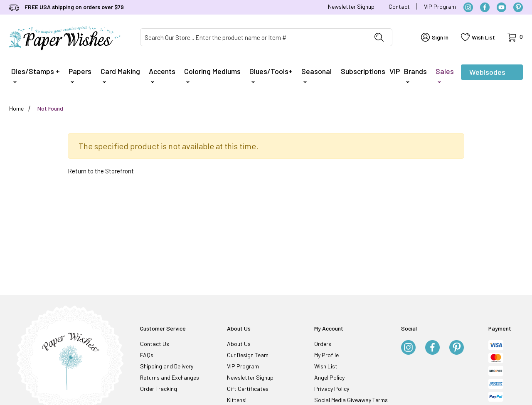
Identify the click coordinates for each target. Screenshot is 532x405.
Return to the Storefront (101, 171)
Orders (323, 344)
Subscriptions (363, 71)
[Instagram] (468, 7)
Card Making (120, 75)
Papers (80, 75)
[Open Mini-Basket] (515, 37)
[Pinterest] (518, 7)
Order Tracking (159, 389)
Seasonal (316, 75)
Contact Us (155, 344)
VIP (395, 71)
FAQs (147, 355)
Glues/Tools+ (271, 75)
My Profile (326, 355)
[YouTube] (501, 7)
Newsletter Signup (351, 6)
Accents (162, 75)
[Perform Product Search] (379, 37)
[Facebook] (485, 7)
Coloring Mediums (212, 75)
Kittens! (237, 400)
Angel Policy (329, 377)
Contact (399, 6)
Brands (415, 75)
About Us (239, 344)
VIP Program (440, 6)
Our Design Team (248, 355)
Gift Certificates (248, 389)
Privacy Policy (332, 389)
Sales (445, 75)
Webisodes (487, 74)
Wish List (326, 366)
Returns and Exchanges (170, 377)
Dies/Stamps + (36, 75)
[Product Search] (253, 37)
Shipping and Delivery (167, 366)
